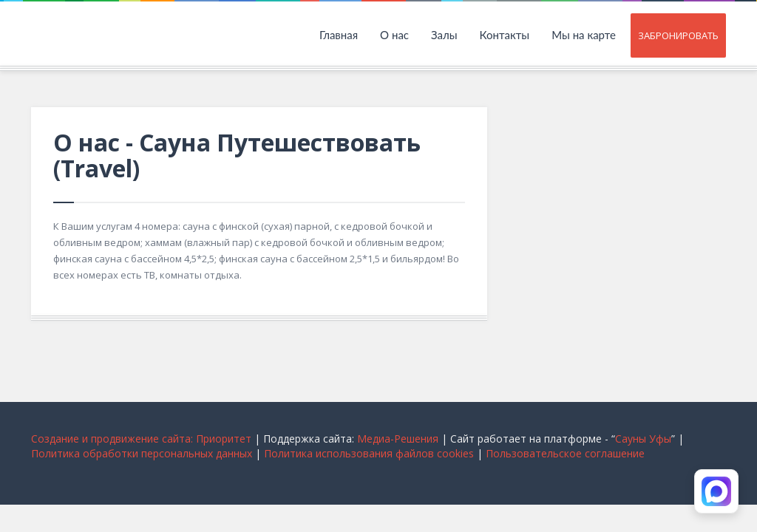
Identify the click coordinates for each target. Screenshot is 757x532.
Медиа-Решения (398, 439)
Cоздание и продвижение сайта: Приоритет (141, 439)
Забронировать (678, 35)
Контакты (505, 35)
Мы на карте (584, 35)
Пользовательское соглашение (565, 453)
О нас (394, 35)
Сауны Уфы (643, 439)
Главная (339, 35)
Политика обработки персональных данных (142, 453)
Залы (444, 35)
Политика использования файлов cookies (369, 453)
